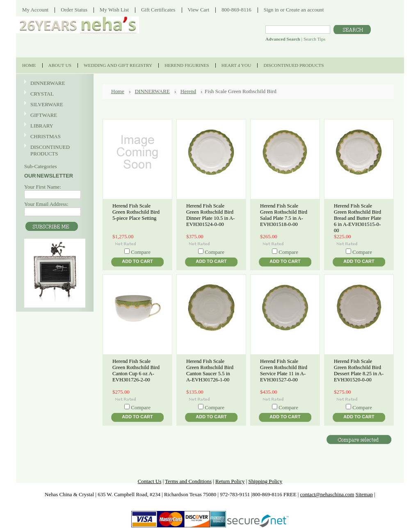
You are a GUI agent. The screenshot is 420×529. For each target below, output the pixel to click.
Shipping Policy (265, 481)
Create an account (305, 10)
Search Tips (314, 39)
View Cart (199, 10)
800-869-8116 (236, 10)
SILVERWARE (54, 105)
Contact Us (150, 481)
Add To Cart (137, 261)
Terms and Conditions (188, 481)
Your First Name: (43, 187)
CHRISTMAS (54, 137)
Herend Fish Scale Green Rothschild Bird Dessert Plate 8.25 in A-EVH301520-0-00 (359, 371)
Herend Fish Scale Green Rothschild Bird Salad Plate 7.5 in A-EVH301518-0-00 (284, 215)
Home (118, 91)
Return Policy (230, 481)
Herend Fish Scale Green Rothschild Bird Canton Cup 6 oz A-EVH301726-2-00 (136, 371)
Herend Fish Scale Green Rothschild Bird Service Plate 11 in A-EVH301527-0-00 (284, 371)
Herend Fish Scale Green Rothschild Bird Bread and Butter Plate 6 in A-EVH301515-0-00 (358, 218)
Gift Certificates (158, 10)
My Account (35, 10)
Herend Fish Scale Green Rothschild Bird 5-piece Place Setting (136, 212)
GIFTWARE (54, 115)
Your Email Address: (46, 204)
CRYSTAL (54, 94)
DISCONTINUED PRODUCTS (54, 150)
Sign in (271, 10)
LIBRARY (42, 126)
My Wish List (114, 10)
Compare (141, 252)
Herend (188, 91)
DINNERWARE (54, 83)
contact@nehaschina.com (327, 494)
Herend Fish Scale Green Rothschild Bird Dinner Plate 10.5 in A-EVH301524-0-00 (210, 215)
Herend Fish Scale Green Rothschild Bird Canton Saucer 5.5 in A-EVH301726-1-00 (210, 371)
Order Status (74, 10)
